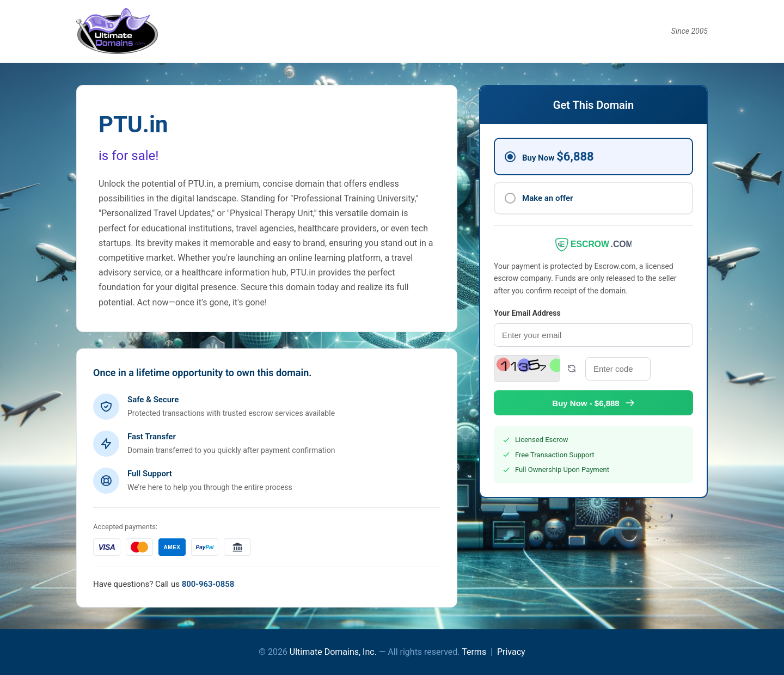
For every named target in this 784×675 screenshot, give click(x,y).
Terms (474, 652)
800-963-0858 (208, 584)
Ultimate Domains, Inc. (333, 652)
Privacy (511, 652)
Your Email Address (527, 313)
